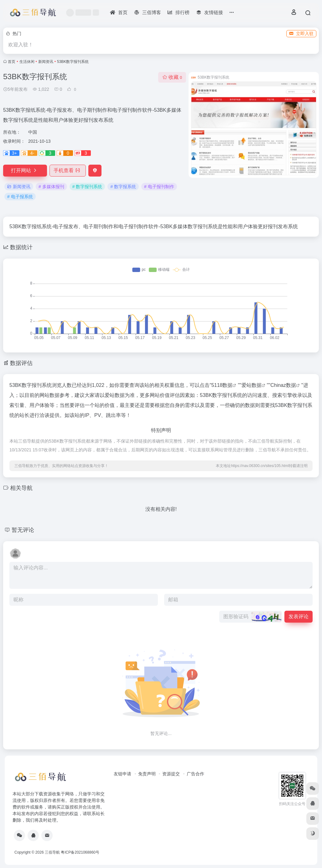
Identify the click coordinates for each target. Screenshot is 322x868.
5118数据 (222, 385)
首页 (12, 62)
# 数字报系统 (123, 187)
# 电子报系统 (20, 197)
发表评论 (299, 616)
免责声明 (147, 774)
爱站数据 (252, 385)
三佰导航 (52, 852)
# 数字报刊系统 (87, 187)
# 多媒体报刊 (51, 187)
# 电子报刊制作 (159, 187)
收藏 (172, 77)
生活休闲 (27, 62)
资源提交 (171, 774)
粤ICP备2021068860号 (80, 852)
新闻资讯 (46, 62)
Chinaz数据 (283, 385)
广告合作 (195, 774)
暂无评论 (23, 530)
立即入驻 (301, 33)
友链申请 (122, 774)
